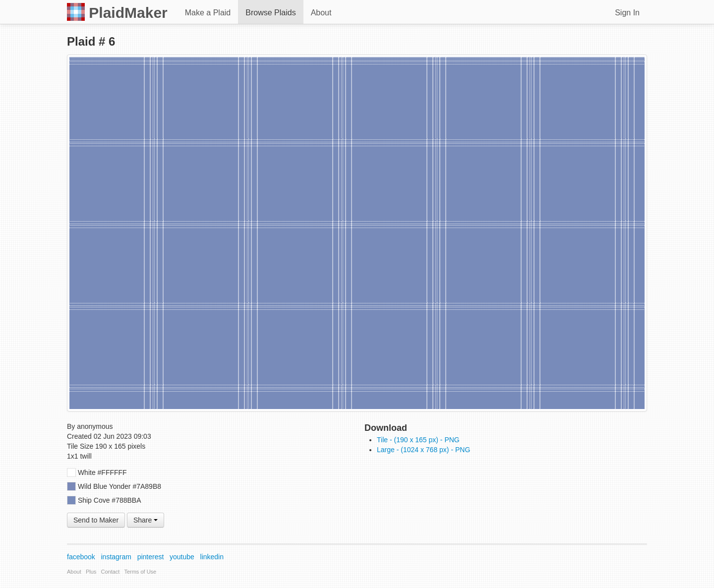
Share (146, 520)
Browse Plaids (270, 13)
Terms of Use (140, 572)
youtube (182, 557)
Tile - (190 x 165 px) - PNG (418, 440)
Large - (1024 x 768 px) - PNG (423, 450)
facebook (81, 557)
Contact (111, 572)
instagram (116, 557)
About (321, 13)
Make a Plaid (208, 13)
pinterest (151, 557)
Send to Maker (96, 520)
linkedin (212, 557)
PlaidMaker (117, 12)
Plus (91, 572)
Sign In (627, 13)
